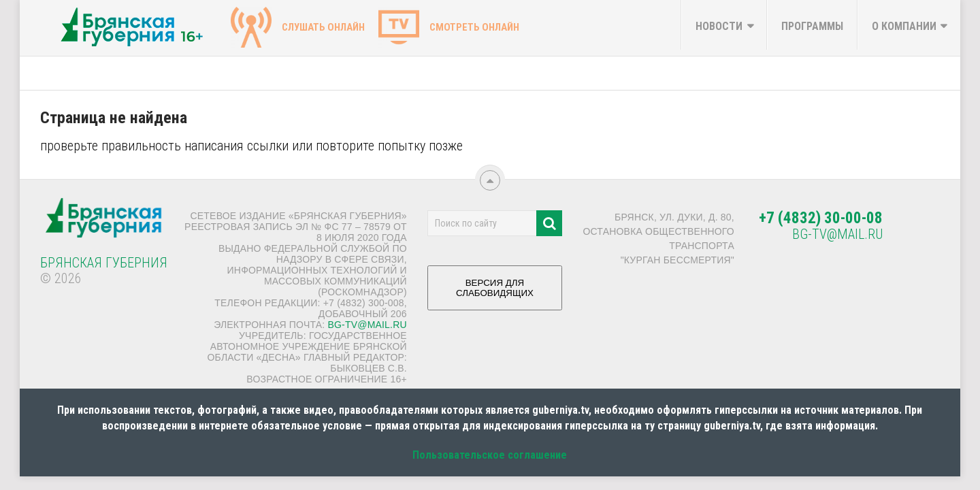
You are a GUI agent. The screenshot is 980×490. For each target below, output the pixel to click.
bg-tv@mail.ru (367, 325)
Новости (719, 26)
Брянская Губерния (104, 263)
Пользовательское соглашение (490, 455)
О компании (904, 26)
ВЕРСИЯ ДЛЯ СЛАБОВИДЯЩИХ (495, 293)
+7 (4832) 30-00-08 (821, 218)
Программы (812, 26)
